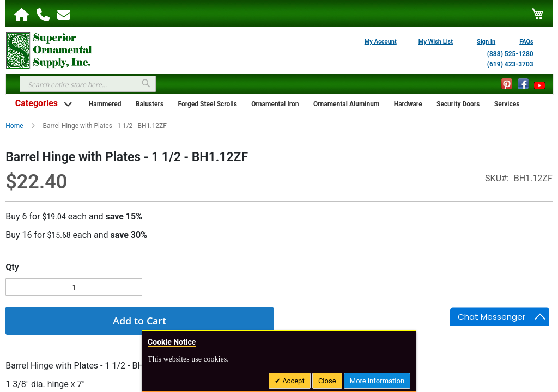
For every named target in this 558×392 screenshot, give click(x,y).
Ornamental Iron (275, 104)
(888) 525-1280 (510, 54)
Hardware (408, 104)
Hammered (105, 104)
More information (377, 381)
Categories (37, 103)
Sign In (486, 42)
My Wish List (436, 42)
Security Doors (458, 104)
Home (14, 126)
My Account (381, 42)
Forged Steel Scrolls (208, 104)
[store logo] (49, 50)
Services (507, 104)
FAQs (526, 42)
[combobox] (88, 84)
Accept (293, 381)
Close (327, 381)
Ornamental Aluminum (346, 104)
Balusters (150, 104)
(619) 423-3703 (510, 64)
